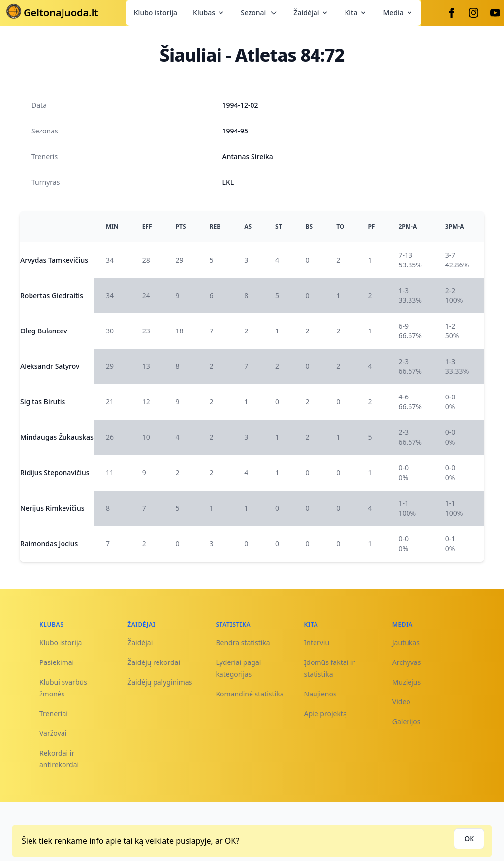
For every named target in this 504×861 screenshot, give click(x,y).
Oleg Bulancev (44, 331)
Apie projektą (326, 713)
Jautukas (406, 643)
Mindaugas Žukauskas (57, 437)
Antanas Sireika (248, 156)
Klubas (209, 13)
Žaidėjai (311, 13)
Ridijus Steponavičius (55, 473)
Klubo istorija (156, 13)
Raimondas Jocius (49, 544)
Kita (356, 13)
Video (401, 702)
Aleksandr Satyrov (50, 366)
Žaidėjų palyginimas (160, 682)
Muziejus (407, 682)
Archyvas (407, 662)
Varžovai (53, 733)
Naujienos (320, 694)
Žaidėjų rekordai (154, 662)
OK (469, 839)
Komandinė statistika (250, 694)
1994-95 (236, 131)
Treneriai (54, 713)
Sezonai (259, 13)
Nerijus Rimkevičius (52, 508)
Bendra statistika (243, 643)
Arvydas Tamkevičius (54, 260)
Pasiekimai (57, 662)
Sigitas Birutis (43, 402)
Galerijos (407, 721)
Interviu (317, 643)
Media (398, 13)
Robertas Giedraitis (52, 295)
